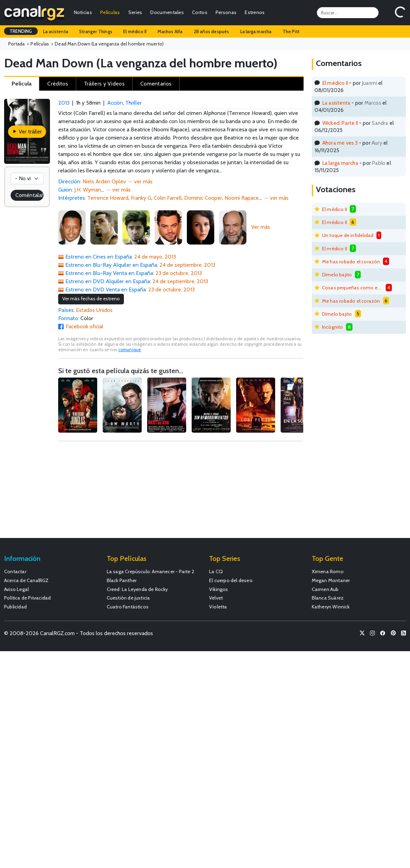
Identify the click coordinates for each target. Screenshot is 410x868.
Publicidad (15, 607)
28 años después (212, 31)
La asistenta (56, 31)
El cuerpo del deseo (231, 580)
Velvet (216, 598)
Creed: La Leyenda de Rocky (137, 589)
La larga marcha (256, 31)
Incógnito (333, 327)
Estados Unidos (94, 310)
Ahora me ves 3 (340, 143)
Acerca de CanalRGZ (27, 580)
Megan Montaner (331, 580)
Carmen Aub (325, 589)
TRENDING (21, 31)
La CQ (216, 571)
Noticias (83, 12)
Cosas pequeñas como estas (353, 288)
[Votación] (27, 179)
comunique (130, 350)
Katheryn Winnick (331, 607)
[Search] (348, 13)
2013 (64, 103)
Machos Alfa (170, 31)
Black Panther (122, 580)
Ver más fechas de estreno (91, 299)
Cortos (200, 12)
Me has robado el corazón (351, 262)
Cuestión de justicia (129, 598)
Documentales (167, 12)
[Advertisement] (181, 493)
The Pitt (291, 31)
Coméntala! (29, 195)
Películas (110, 12)
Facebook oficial (85, 326)
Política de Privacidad (27, 598)
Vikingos (219, 589)
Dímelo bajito (337, 275)
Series (135, 12)
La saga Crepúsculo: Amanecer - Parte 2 (151, 571)
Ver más (261, 227)
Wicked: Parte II (340, 123)
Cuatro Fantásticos (128, 607)
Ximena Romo (328, 571)
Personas (226, 12)
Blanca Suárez (328, 598)
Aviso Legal (16, 589)
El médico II (135, 31)
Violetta (218, 607)
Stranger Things (96, 31)
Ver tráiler (27, 131)
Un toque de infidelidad (348, 235)
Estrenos (255, 12)
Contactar (15, 571)
